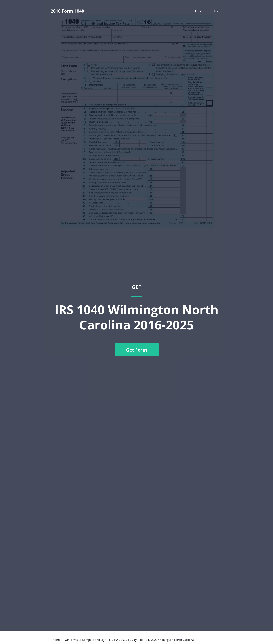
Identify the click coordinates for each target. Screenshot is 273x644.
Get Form (137, 350)
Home (198, 11)
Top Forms (215, 11)
